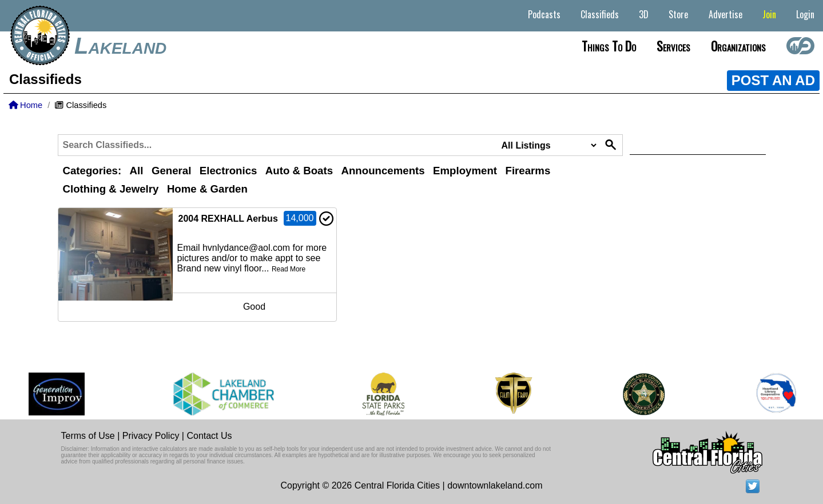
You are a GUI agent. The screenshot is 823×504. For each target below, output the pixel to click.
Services (673, 46)
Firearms (528, 171)
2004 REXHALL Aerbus (228, 219)
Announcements (383, 171)
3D (644, 14)
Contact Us (209, 436)
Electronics (228, 171)
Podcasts (544, 14)
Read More (289, 269)
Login (805, 14)
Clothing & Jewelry (111, 189)
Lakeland (120, 46)
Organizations (738, 46)
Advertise (725, 14)
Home (25, 105)
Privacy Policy (151, 436)
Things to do (609, 46)
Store (678, 14)
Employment (465, 171)
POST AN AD (773, 80)
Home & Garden (207, 189)
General (171, 171)
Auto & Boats (299, 171)
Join (769, 14)
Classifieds (600, 14)
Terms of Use (88, 436)
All (137, 171)
